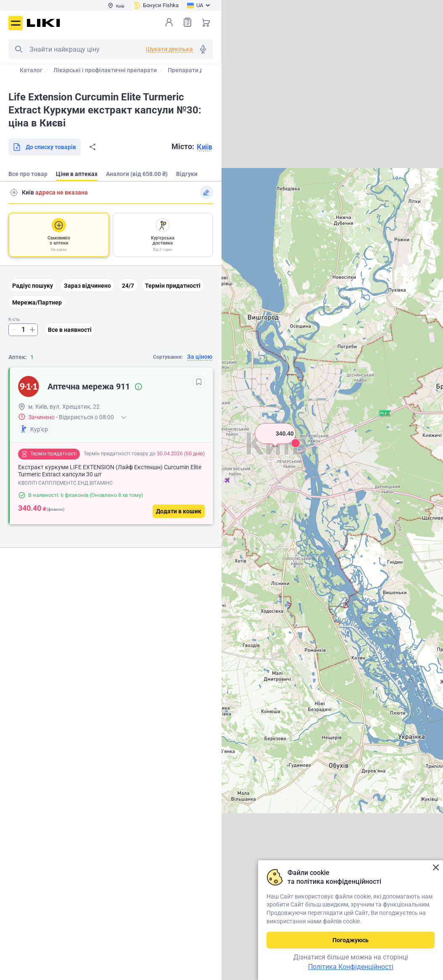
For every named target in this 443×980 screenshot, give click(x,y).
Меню (16, 23)
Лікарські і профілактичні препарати (105, 70)
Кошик (206, 22)
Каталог (31, 70)
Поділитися (92, 147)
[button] (275, 444)
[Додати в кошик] (179, 511)
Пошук (18, 49)
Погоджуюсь (351, 940)
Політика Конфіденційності (351, 967)
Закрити (436, 868)
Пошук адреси (14, 192)
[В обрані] (199, 382)
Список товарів (187, 22)
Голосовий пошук (203, 49)
